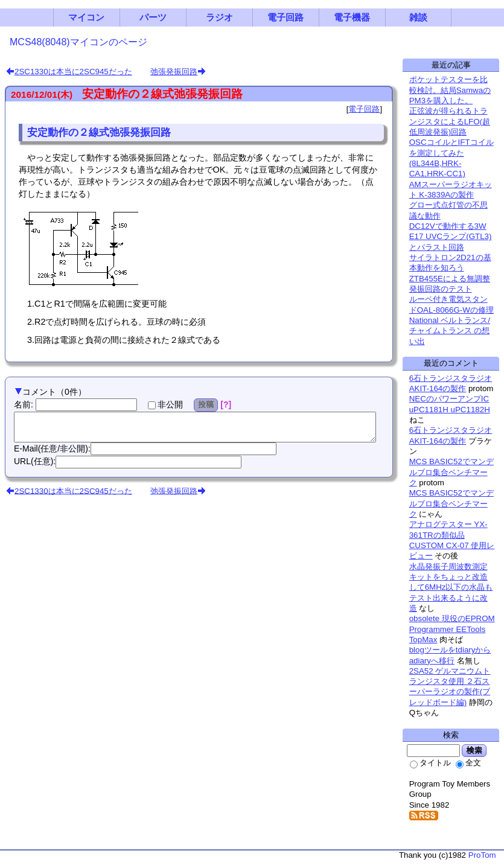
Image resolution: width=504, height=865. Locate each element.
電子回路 (285, 18)
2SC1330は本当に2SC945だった (73, 72)
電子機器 (352, 18)
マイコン (86, 18)
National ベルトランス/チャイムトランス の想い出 (450, 331)
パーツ (153, 18)
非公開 (165, 404)
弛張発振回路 (174, 72)
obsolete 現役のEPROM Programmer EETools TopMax (452, 629)
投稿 (206, 404)
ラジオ (219, 18)
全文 (468, 763)
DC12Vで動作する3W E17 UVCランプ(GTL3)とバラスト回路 (451, 237)
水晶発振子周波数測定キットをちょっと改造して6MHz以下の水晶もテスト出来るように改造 (451, 587)
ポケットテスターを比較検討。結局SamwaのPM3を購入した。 (450, 90)
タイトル (430, 763)
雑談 (418, 18)
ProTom (482, 855)
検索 (474, 750)
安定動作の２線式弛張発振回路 (162, 94)
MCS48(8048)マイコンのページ (78, 42)
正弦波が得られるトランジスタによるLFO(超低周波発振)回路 (450, 121)
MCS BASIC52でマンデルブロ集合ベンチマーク (451, 472)
